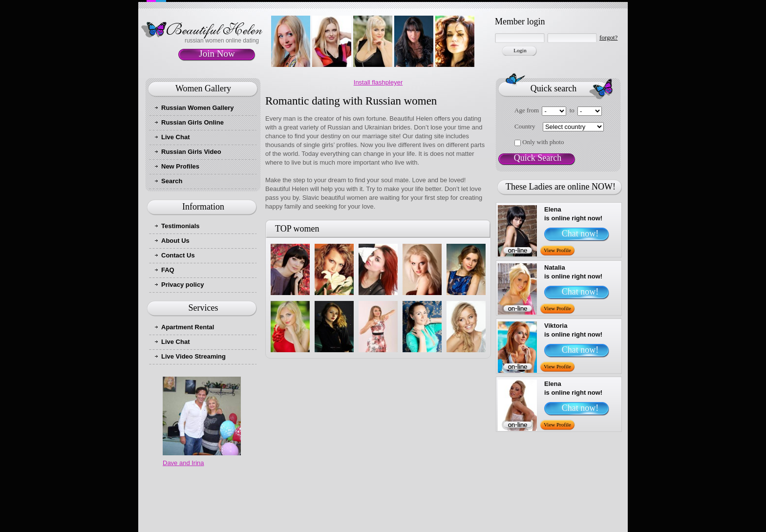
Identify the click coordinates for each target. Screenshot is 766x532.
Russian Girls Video (191, 152)
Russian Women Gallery (198, 108)
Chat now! (580, 234)
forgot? (608, 37)
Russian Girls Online (192, 122)
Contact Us (178, 255)
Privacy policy (182, 285)
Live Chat (176, 137)
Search (172, 181)
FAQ (168, 270)
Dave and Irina (183, 463)
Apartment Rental (188, 327)
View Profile (557, 250)
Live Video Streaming (193, 356)
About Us (175, 241)
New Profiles (180, 166)
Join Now (217, 53)
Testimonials (181, 226)
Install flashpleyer (378, 82)
